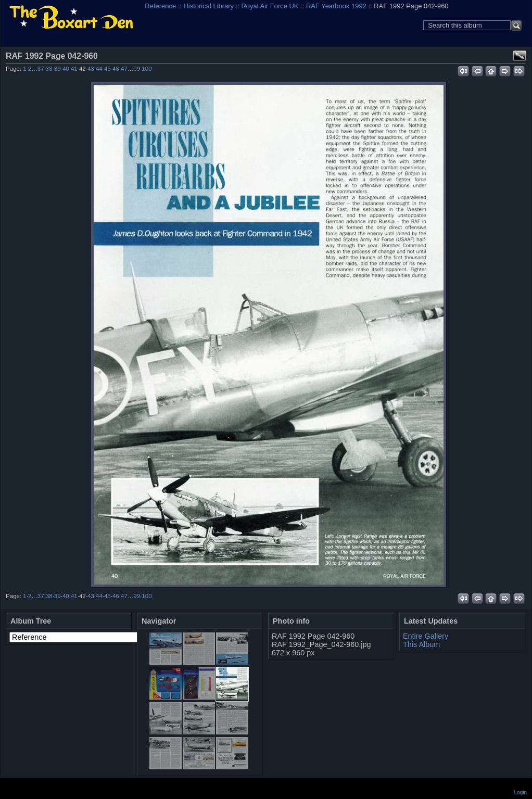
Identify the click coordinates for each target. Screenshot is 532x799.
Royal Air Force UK (270, 6)
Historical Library (209, 6)
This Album (421, 644)
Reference (160, 6)
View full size (520, 56)
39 (58, 69)
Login (521, 792)
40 (66, 69)
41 (74, 69)
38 (49, 69)
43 (91, 69)
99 (137, 69)
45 (107, 69)
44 (99, 69)
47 (124, 69)
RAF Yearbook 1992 (336, 6)
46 (116, 69)
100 (147, 69)
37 (41, 69)
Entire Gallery (426, 636)
